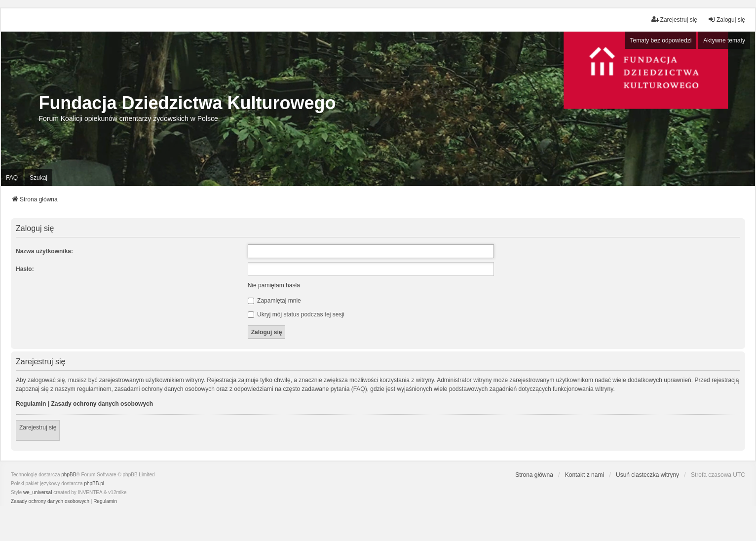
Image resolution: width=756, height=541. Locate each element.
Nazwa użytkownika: (44, 251)
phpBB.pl (94, 483)
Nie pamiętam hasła (274, 285)
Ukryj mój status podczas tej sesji (296, 314)
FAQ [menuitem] (12, 178)
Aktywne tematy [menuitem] (724, 40)
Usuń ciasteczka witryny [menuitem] (647, 475)
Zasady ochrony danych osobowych (102, 404)
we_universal (38, 492)
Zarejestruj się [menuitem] (674, 19)
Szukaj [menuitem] (38, 178)
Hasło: (25, 269)
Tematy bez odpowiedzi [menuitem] (661, 40)
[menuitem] (50, 502)
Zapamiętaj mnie (274, 301)
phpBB (69, 475)
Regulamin (31, 404)
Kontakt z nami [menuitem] (585, 475)
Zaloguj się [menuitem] (726, 19)
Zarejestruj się (38, 427)
